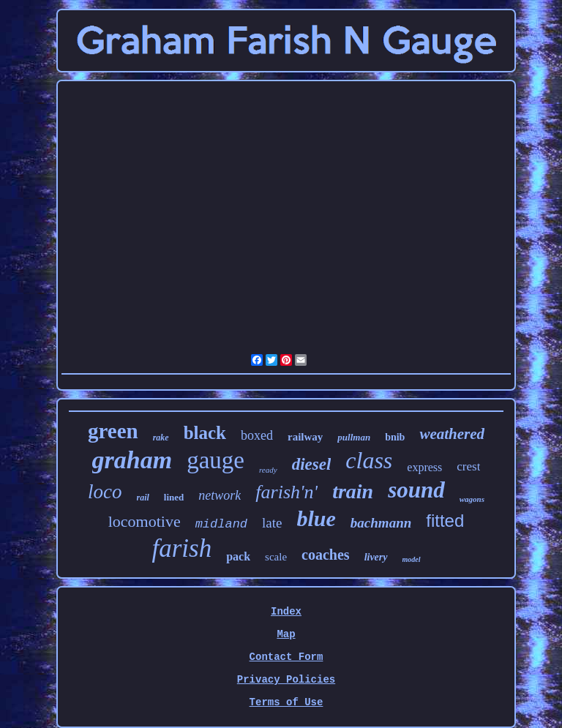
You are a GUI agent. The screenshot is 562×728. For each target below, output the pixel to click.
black (205, 433)
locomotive (145, 521)
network (220, 495)
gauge (216, 460)
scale (276, 557)
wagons (472, 499)
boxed (257, 435)
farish (181, 548)
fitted (445, 521)
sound (416, 490)
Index (286, 612)
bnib (395, 437)
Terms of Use (286, 702)
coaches (326, 555)
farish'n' (286, 492)
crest (468, 466)
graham (132, 460)
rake (161, 438)
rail (143, 498)
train (353, 491)
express (424, 467)
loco (105, 492)
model (412, 559)
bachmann (381, 523)
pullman (354, 437)
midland (221, 524)
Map (286, 634)
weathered (452, 434)
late (272, 523)
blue (316, 518)
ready (268, 470)
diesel (312, 464)
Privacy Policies (286, 680)
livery (376, 557)
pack (238, 556)
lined (174, 497)
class (369, 460)
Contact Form (286, 657)
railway (305, 437)
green (113, 431)
